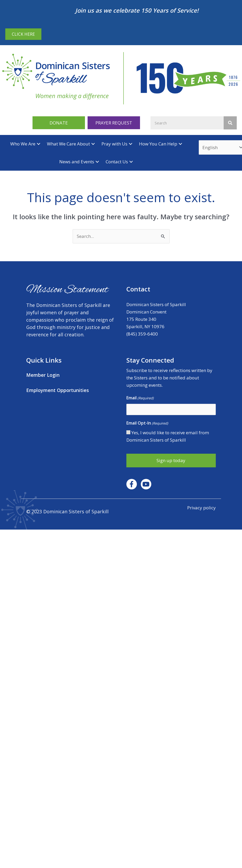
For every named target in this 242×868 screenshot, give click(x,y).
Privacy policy (201, 508)
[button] (59, 123)
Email (140, 398)
